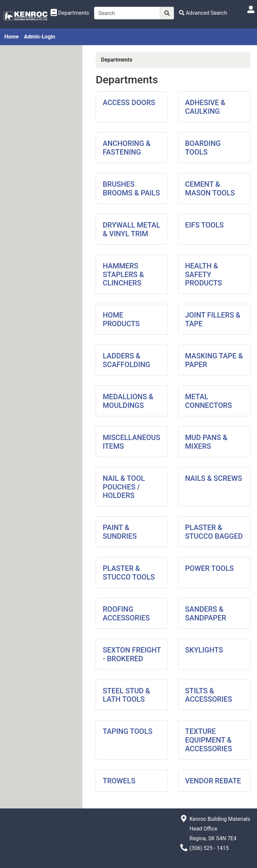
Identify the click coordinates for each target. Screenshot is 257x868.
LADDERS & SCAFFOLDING (126, 360)
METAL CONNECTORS (208, 401)
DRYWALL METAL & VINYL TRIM (132, 229)
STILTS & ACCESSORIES (209, 695)
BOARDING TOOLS (203, 148)
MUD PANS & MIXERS (206, 442)
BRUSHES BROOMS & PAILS (131, 189)
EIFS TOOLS (204, 225)
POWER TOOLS (209, 568)
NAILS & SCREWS (213, 478)
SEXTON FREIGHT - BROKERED (132, 654)
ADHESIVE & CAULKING (205, 107)
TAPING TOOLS (128, 731)
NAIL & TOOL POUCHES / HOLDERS (124, 487)
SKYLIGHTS (204, 650)
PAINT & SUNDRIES (120, 532)
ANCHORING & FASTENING (127, 148)
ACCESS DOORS (129, 103)
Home (12, 37)
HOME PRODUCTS (121, 319)
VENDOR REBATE (213, 781)
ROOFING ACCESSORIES (126, 614)
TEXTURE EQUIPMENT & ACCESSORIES (209, 740)
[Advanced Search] (203, 13)
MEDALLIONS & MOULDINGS (128, 401)
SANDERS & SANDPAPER (206, 614)
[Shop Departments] (70, 13)
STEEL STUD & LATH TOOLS (126, 695)
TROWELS (119, 781)
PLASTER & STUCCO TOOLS (129, 573)
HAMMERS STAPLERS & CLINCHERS (123, 275)
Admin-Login (40, 37)
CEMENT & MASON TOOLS (210, 189)
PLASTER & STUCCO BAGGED (214, 532)
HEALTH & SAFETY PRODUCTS (203, 275)
